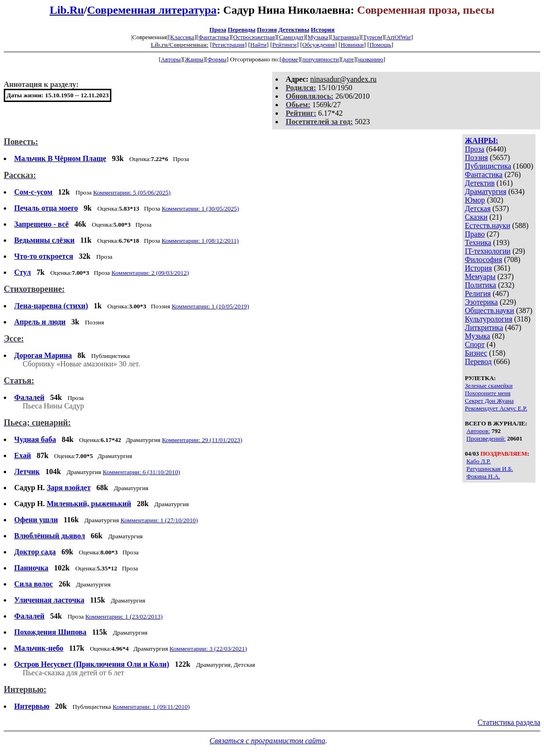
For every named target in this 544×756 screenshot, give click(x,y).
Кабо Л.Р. (479, 461)
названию (371, 59)
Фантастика (213, 37)
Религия (478, 293)
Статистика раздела (509, 722)
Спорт (475, 344)
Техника (478, 242)
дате (349, 59)
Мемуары (480, 276)
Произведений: (486, 438)
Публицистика (488, 166)
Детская (478, 208)
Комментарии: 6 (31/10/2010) (142, 472)
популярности (321, 59)
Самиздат (291, 37)
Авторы (171, 59)
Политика (480, 285)
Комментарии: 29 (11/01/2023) (202, 440)
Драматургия (485, 191)
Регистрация (228, 45)
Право (475, 234)
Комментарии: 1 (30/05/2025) (201, 208)
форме (290, 59)
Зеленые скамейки (489, 386)
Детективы (294, 30)
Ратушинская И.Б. (490, 469)
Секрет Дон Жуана (489, 401)
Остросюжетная (254, 37)
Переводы (242, 30)
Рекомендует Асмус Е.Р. (496, 408)
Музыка (318, 37)
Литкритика (484, 327)
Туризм (372, 37)
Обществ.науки (489, 310)
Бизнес (476, 353)
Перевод (478, 361)
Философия (483, 259)
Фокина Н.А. (483, 476)
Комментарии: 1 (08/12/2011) (201, 241)
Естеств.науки (487, 225)
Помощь (380, 45)
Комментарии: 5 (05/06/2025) (132, 192)
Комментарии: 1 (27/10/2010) (159, 520)
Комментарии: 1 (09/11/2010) (151, 707)
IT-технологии (488, 251)
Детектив (480, 183)
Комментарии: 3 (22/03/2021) (208, 649)
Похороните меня (488, 393)
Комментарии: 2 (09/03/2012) (150, 273)
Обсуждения (319, 45)
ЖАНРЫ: (481, 140)
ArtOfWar (399, 37)
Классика (182, 37)
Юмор (475, 200)
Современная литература (152, 10)
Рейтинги (285, 45)
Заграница (346, 37)
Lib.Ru (67, 10)
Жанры (194, 59)
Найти (258, 45)
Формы (217, 59)
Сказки (476, 217)
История (323, 30)
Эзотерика (481, 302)
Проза (218, 30)
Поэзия (267, 30)
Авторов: (478, 431)
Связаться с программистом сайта (267, 741)
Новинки (352, 45)
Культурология (488, 319)
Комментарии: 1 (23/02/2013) (124, 616)
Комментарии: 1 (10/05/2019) (210, 306)
